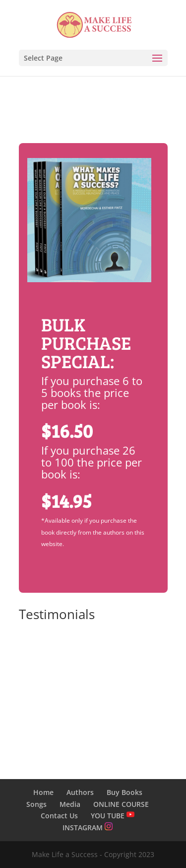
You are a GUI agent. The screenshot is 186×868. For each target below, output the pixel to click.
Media (70, 804)
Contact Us (59, 816)
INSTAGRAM (88, 828)
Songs (36, 804)
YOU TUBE (113, 816)
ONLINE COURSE (121, 804)
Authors (80, 792)
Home (43, 792)
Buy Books (124, 792)
